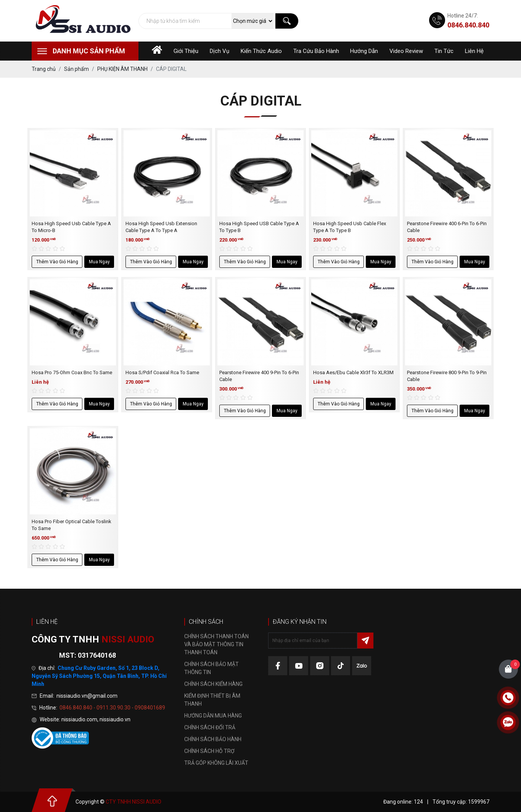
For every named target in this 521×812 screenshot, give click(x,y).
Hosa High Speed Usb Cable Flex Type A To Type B (350, 227)
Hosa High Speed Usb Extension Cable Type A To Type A (161, 227)
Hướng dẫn (364, 51)
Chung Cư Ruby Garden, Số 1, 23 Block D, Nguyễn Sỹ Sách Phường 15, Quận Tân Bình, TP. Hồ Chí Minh (99, 676)
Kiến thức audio (261, 51)
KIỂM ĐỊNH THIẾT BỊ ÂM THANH (212, 700)
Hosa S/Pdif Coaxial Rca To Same (162, 372)
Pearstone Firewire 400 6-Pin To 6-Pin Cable (447, 227)
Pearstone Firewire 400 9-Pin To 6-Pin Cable (259, 376)
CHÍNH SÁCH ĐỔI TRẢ (210, 727)
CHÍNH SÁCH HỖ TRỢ (209, 751)
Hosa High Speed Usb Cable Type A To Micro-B (71, 227)
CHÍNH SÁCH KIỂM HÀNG (213, 684)
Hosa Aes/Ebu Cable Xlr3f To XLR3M (353, 372)
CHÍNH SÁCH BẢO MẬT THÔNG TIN (211, 668)
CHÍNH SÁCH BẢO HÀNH (213, 739)
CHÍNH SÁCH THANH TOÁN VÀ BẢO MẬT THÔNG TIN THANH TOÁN (216, 644)
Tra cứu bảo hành (316, 51)
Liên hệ (474, 51)
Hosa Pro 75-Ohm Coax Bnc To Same (72, 372)
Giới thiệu (186, 51)
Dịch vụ (219, 51)
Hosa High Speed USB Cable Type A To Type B (259, 227)
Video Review (406, 51)
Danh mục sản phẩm (89, 51)
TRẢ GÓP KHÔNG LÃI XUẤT (216, 763)
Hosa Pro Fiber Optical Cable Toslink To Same (72, 525)
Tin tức (444, 51)
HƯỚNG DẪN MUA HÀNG (213, 716)
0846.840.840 (468, 25)
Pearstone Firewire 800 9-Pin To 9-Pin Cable (447, 376)
